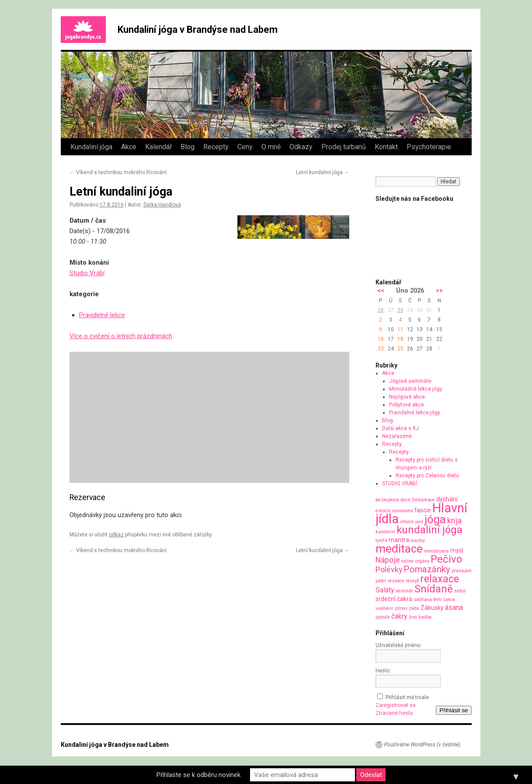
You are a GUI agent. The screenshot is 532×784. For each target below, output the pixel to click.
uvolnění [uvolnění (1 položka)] (384, 608)
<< (381, 291)
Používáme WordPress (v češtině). (423, 745)
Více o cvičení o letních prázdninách (121, 336)
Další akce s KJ (400, 428)
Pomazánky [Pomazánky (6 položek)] (427, 569)
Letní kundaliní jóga (323, 172)
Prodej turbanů (344, 147)
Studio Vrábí (87, 273)
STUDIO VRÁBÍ (400, 483)
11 (400, 329)
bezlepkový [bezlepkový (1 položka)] (387, 500)
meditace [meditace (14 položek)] (399, 548)
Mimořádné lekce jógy (416, 389)
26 (381, 310)
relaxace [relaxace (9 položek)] (440, 579)
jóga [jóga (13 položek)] (435, 519)
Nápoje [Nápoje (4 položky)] (388, 560)
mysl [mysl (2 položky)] (457, 550)
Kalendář (158, 147)
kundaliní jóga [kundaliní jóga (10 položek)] (429, 530)
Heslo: (383, 671)
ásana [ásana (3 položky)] (454, 607)
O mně (271, 147)
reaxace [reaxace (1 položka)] (396, 581)
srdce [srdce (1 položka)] (460, 591)
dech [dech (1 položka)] (405, 500)
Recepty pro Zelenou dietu (427, 476)
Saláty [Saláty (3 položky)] (385, 590)
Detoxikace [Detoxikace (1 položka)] (423, 500)
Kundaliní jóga (91, 147)
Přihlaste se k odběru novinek (198, 775)
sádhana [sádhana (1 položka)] (423, 600)
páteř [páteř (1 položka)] (381, 581)
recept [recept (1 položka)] (412, 581)
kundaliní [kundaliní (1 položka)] (385, 532)
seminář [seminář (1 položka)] (404, 591)
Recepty (216, 147)
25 (400, 349)
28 (400, 310)
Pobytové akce (407, 405)
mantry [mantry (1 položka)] (418, 541)
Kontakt (386, 147)
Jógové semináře (410, 381)
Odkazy (301, 147)
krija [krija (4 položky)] (454, 520)
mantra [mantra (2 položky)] (399, 540)
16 (381, 339)
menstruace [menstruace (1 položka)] (436, 551)
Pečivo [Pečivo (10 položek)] (446, 559)
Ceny (245, 147)
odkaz (116, 535)
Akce (129, 147)
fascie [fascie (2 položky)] (423, 510)
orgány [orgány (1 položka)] (422, 561)
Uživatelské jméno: (398, 645)
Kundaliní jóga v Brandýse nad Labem (198, 30)
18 (400, 339)
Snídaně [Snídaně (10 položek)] (434, 589)
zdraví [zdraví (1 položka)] (401, 608)
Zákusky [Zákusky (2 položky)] (432, 608)
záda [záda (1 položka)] (414, 608)
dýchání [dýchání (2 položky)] (447, 499)
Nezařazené (397, 436)
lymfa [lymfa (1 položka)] (381, 541)
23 (381, 349)
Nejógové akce (407, 397)
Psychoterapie (429, 147)
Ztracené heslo (394, 713)
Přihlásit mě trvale (407, 697)
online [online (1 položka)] (408, 561)
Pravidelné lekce (102, 315)
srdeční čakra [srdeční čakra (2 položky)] (394, 599)
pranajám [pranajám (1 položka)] (462, 571)
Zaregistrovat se (396, 705)
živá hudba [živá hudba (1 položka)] (420, 617)
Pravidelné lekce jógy (415, 413)
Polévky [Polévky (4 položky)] (389, 569)
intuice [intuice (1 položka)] (407, 522)
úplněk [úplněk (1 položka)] (383, 617)
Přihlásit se (454, 710)
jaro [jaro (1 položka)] (419, 522)
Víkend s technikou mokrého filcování (118, 172)
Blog (188, 147)
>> (439, 291)
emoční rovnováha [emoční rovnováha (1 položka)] (394, 511)
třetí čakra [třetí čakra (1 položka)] (444, 600)
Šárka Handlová (162, 205)
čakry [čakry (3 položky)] (399, 616)
